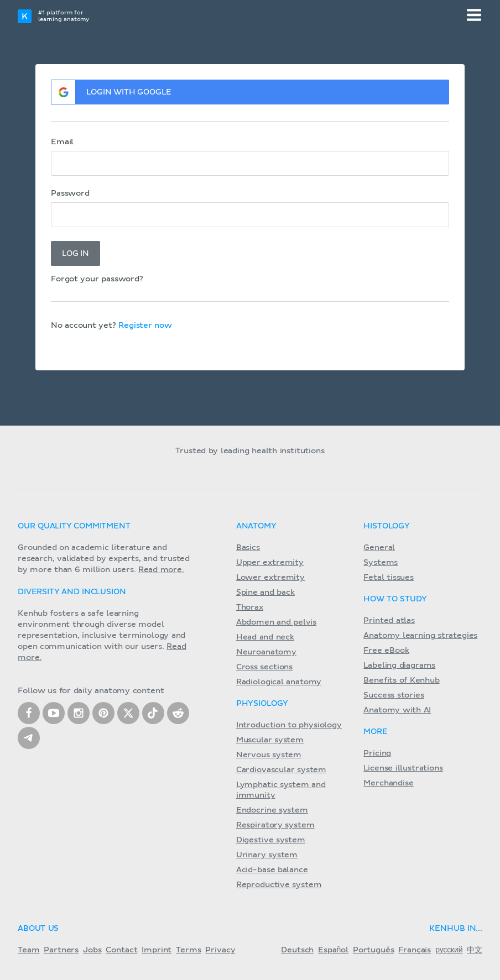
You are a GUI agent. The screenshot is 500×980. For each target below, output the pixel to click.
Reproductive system (279, 885)
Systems (381, 563)
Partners (61, 950)
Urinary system (267, 855)
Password (70, 193)
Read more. (161, 570)
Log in (75, 254)
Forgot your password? (97, 279)
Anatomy (256, 526)
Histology (387, 526)
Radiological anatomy (279, 682)
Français (415, 950)
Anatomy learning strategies (420, 636)
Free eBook (386, 651)
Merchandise (388, 783)
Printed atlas (389, 621)
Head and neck (265, 637)
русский (449, 950)
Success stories (394, 695)
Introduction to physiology (289, 725)
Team (28, 950)
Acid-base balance (272, 870)
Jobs (92, 950)
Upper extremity (270, 563)
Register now (145, 326)
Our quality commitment (74, 526)
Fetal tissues (389, 578)
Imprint (157, 950)
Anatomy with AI (397, 710)
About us (38, 929)
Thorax (250, 607)
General (379, 548)
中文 (475, 950)
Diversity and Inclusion (72, 592)
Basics (248, 548)
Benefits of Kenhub (401, 680)
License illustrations (403, 768)
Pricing (377, 753)
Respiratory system (275, 825)
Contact (121, 950)
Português (374, 950)
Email (62, 142)
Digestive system (271, 840)
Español (333, 950)
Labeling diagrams (399, 665)
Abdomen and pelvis (276, 622)
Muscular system (270, 740)
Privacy (220, 950)
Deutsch (297, 950)
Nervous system (269, 755)
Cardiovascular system (281, 770)
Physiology (262, 704)
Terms (188, 950)
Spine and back (265, 593)
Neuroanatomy (266, 652)
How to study (395, 599)
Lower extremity (270, 578)
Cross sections (264, 667)
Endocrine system (272, 810)
